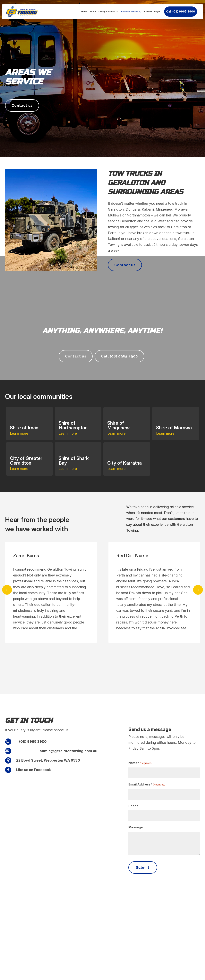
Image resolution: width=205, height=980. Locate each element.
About (93, 12)
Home (84, 12)
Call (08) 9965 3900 (181, 11)
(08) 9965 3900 (33, 742)
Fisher (86, 976)
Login (157, 12)
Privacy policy (192, 976)
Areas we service (129, 12)
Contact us (22, 105)
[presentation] (7, 590)
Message (136, 827)
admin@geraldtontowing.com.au (68, 751)
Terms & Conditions (171, 976)
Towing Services (106, 12)
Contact (148, 12)
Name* (140, 763)
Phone (133, 806)
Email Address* (147, 785)
